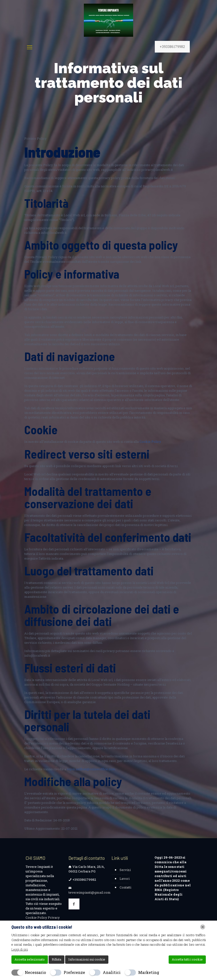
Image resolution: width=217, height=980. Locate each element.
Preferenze (74, 972)
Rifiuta (56, 959)
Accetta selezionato (30, 959)
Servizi (125, 870)
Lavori (125, 879)
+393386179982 (172, 47)
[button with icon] (74, 904)
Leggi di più (20, 949)
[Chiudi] (203, 927)
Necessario (35, 972)
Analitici (112, 972)
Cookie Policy (150, 442)
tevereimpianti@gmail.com (90, 892)
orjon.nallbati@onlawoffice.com (91, 769)
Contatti (125, 887)
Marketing (149, 972)
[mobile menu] (30, 47)
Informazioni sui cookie (87, 959)
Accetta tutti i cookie (187, 959)
